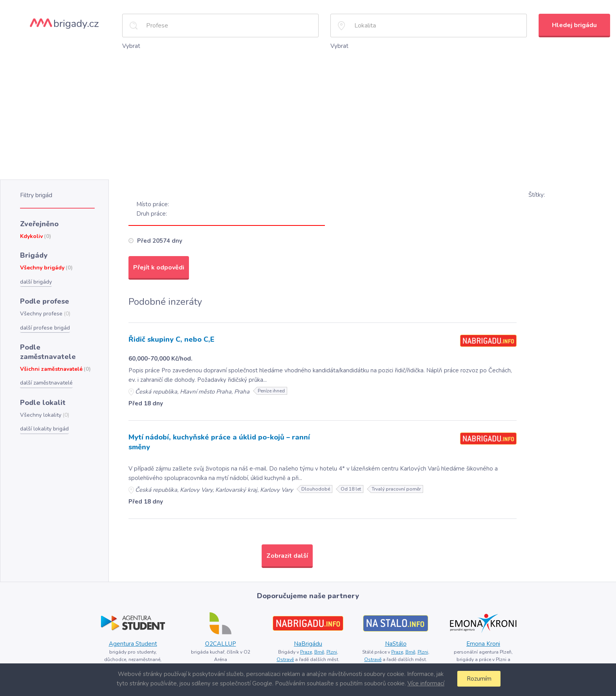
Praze (305, 649)
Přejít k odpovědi (159, 266)
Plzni (332, 649)
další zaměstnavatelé (46, 367)
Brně (319, 649)
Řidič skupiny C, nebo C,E (172, 339)
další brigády (36, 278)
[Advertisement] (308, 110)
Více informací (425, 683)
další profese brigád (44, 323)
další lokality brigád (43, 412)
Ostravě (286, 657)
